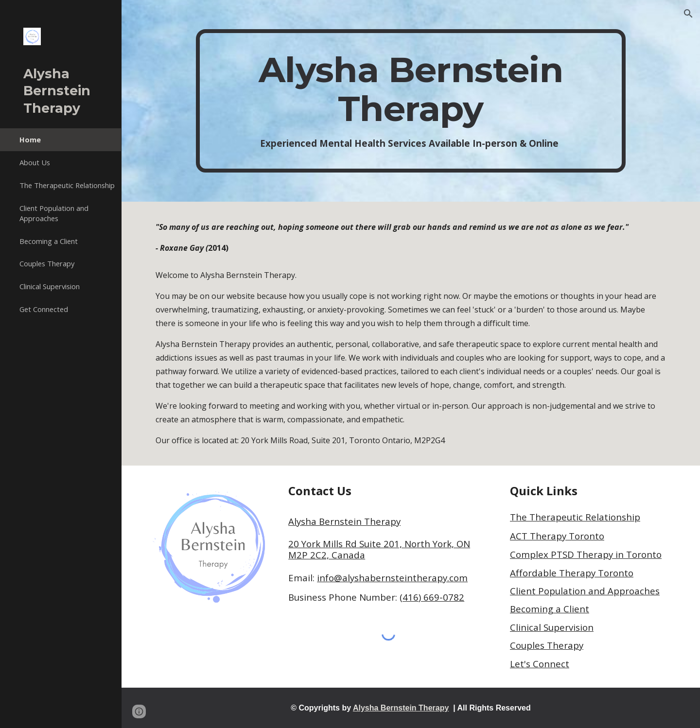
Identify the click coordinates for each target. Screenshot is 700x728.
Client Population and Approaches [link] (54, 213)
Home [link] (30, 139)
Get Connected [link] (44, 309)
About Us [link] (35, 162)
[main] (411, 101)
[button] (688, 14)
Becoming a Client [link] (49, 241)
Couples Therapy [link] (47, 263)
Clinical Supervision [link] (50, 286)
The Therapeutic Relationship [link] (67, 185)
